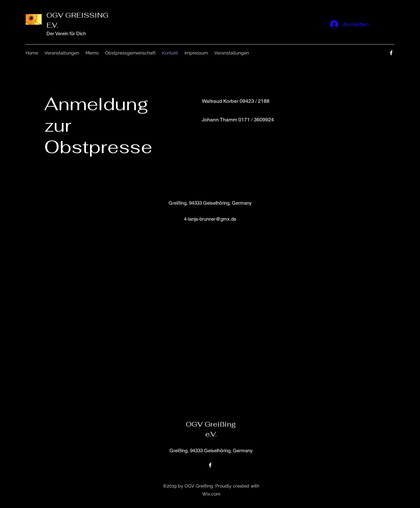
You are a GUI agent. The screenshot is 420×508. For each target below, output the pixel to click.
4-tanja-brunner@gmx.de (210, 219)
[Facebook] (391, 53)
